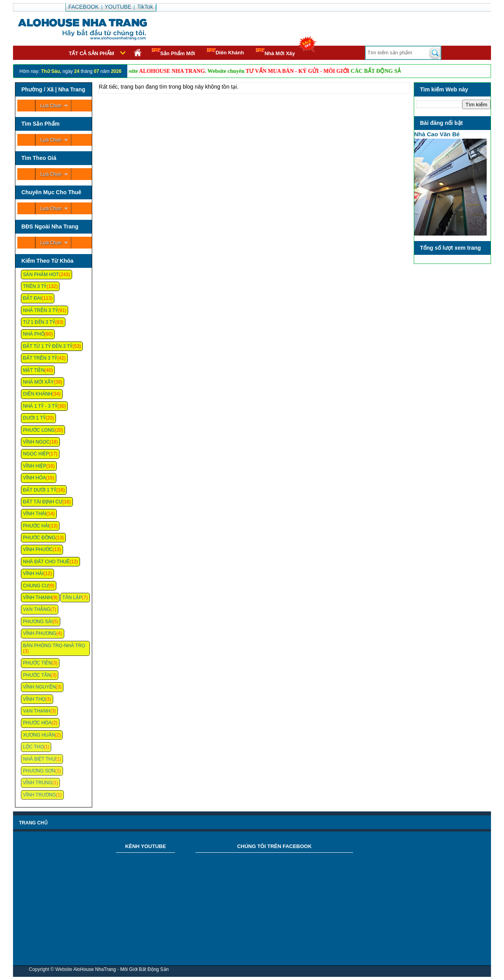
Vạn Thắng (37, 609)
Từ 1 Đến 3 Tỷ (39, 322)
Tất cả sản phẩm (92, 53)
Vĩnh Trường (39, 795)
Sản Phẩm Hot (41, 275)
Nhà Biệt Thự (39, 759)
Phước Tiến (37, 663)
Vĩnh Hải (33, 574)
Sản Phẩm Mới (173, 52)
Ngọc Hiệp (36, 454)
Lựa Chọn (51, 106)
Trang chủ (33, 823)
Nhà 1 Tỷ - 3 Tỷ (40, 406)
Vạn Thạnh (36, 711)
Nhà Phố (33, 334)
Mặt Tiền (34, 370)
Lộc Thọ (33, 747)
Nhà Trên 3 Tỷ (40, 310)
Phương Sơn (39, 771)
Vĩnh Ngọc (36, 442)
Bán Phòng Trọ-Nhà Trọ (54, 646)
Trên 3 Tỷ (35, 286)
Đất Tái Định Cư (43, 502)
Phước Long (39, 430)
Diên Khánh (225, 52)
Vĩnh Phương (40, 633)
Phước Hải (36, 526)
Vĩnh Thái (34, 514)
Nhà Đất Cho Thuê (46, 562)
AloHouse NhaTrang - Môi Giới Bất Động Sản (121, 969)
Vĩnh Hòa (34, 478)
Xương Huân (39, 735)
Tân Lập (72, 598)
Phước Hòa (37, 723)
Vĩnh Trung (37, 783)
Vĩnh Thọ (34, 699)
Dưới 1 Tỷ (34, 418)
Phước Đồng (39, 538)
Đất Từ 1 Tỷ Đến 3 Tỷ (48, 346)
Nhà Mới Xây (275, 52)
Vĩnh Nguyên (39, 687)
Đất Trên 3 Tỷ (40, 358)
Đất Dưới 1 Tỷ (40, 490)
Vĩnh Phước (38, 549)
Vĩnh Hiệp (34, 466)
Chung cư (36, 586)
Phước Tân (37, 675)
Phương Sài (38, 622)
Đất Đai (32, 298)
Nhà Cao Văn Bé (437, 134)
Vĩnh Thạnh (37, 598)
